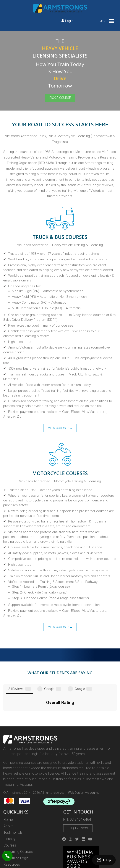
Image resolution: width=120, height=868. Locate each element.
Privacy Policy (14, 846)
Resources (12, 833)
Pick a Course (60, 98)
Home (8, 788)
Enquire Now (78, 797)
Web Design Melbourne (84, 761)
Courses (10, 814)
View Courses (60, 428)
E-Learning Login (16, 827)
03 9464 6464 (80, 788)
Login (67, 21)
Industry (10, 807)
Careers (9, 839)
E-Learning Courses (18, 820)
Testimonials (13, 801)
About (8, 794)
